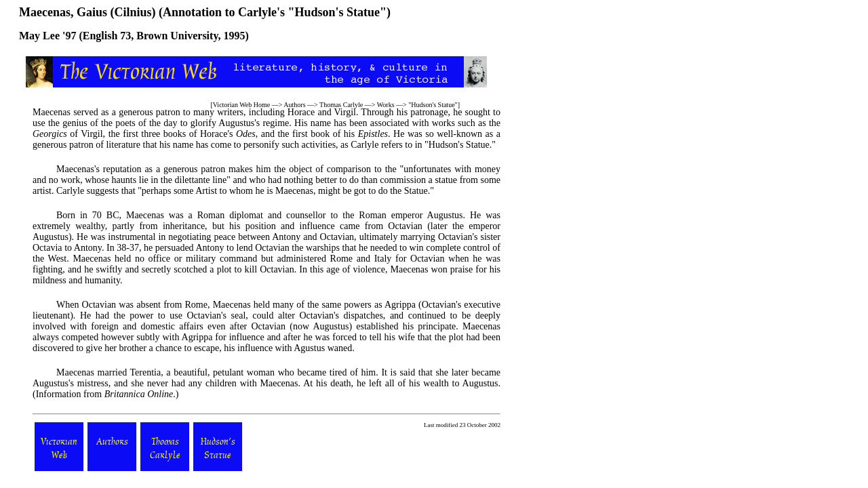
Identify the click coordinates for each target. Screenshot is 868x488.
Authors (294, 105)
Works (386, 105)
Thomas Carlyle (341, 105)
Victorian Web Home (242, 105)
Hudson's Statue (433, 105)
